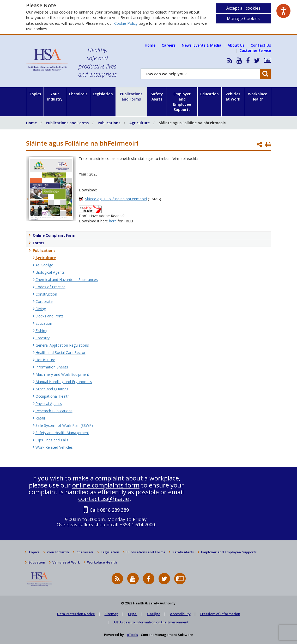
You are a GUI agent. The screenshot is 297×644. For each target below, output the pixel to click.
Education (210, 94)
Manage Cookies (243, 18)
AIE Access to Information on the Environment (151, 622)
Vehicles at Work (233, 96)
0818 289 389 (114, 510)
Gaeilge (154, 614)
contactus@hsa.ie (104, 499)
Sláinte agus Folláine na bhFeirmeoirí (116, 199)
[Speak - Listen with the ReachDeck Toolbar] (283, 11)
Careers (169, 45)
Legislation (103, 94)
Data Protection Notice (76, 614)
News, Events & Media (202, 45)
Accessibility (180, 614)
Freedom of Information (220, 614)
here (113, 221)
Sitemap (111, 614)
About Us (236, 45)
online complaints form (106, 485)
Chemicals (78, 94)
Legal (133, 614)
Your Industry (55, 96)
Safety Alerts (157, 96)
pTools (132, 635)
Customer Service (255, 50)
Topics (35, 94)
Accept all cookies (243, 8)
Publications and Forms (131, 96)
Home (150, 45)
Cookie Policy (126, 23)
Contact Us (261, 45)
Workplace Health (257, 96)
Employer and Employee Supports (182, 102)
